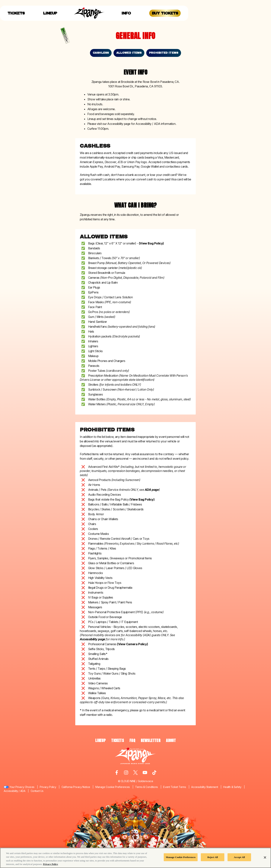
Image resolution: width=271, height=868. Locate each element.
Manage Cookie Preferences (113, 787)
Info (126, 13)
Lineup (50, 13)
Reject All (213, 857)
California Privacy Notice (76, 787)
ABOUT (171, 740)
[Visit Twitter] (135, 773)
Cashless (101, 53)
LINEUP (100, 740)
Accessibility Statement (205, 787)
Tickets (16, 13)
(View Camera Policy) (132, 644)
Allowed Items (129, 53)
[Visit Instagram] (126, 773)
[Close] (265, 857)
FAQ (132, 740)
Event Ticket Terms (175, 787)
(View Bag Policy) (151, 243)
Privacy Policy (48, 787)
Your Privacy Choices (22, 787)
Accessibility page (92, 639)
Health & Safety (232, 787)
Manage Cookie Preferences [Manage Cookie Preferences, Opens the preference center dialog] (181, 857)
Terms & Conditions (147, 787)
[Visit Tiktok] (154, 773)
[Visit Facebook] (117, 773)
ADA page (152, 490)
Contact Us (37, 791)
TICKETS (118, 740)
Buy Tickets (165, 13)
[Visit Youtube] (145, 773)
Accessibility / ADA (14, 791)
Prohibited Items (164, 53)
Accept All (239, 857)
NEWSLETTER (151, 740)
